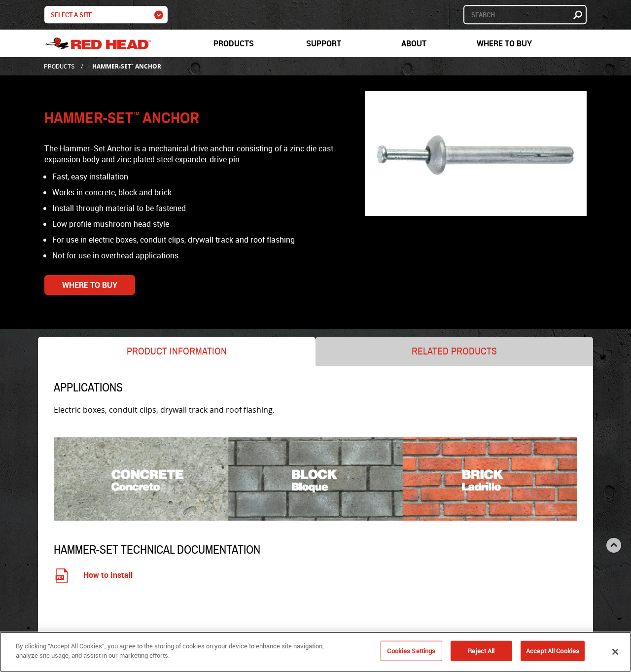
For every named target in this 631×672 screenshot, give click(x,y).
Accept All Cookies (553, 652)
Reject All (481, 652)
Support (324, 43)
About (414, 43)
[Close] (615, 653)
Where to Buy (504, 43)
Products (234, 43)
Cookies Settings (411, 652)
